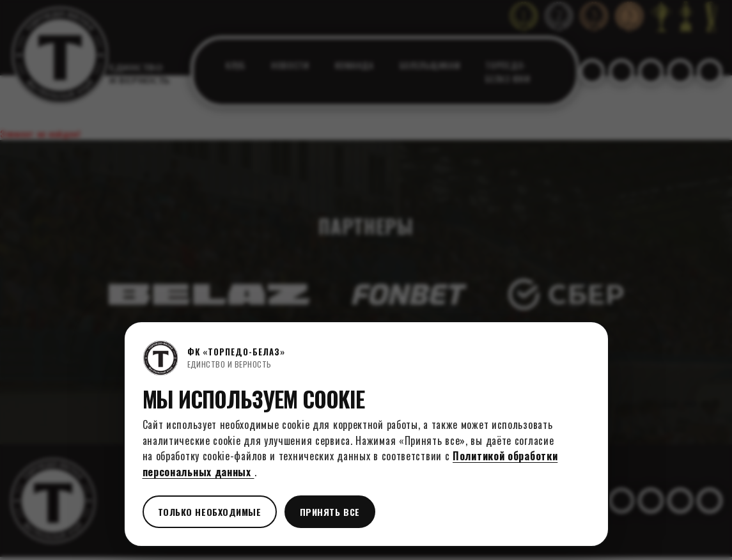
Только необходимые (210, 512)
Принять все (330, 512)
